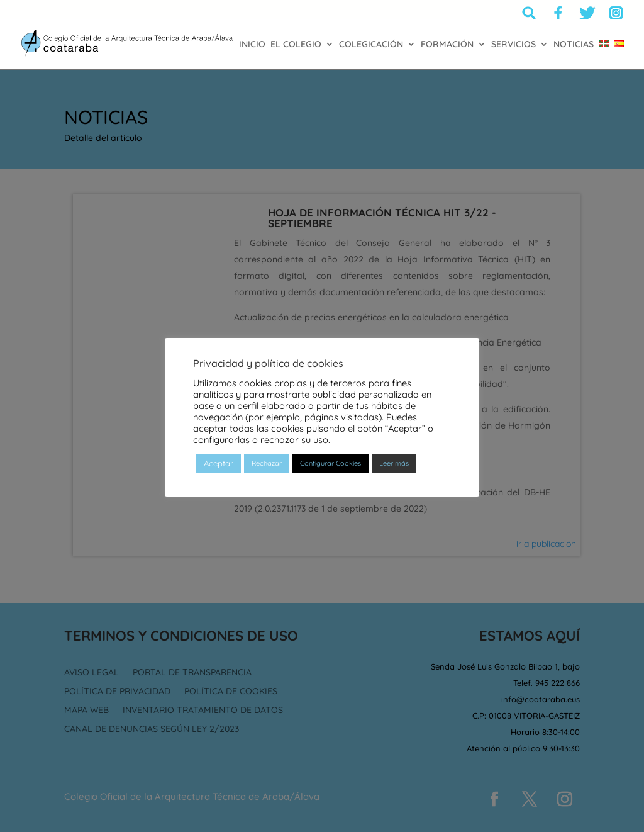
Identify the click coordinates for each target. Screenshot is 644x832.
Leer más (394, 463)
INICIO (252, 45)
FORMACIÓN (447, 45)
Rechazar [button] (267, 463)
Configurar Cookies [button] (330, 463)
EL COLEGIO (296, 45)
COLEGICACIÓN (371, 45)
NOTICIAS (574, 45)
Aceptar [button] (219, 463)
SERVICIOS (514, 45)
